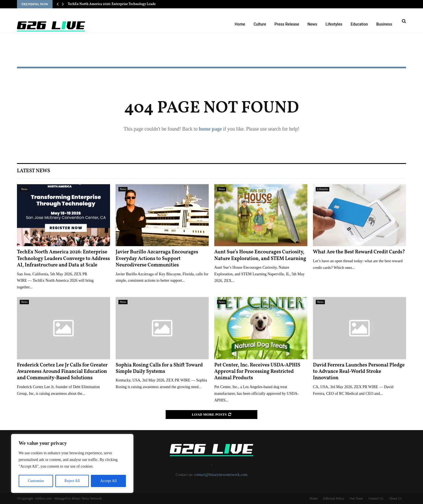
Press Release (287, 24)
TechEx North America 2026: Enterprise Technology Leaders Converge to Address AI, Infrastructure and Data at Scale (63, 259)
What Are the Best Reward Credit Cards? (359, 252)
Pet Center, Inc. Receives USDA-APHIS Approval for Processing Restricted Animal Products (257, 372)
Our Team (356, 498)
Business (384, 24)
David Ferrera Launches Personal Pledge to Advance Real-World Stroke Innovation (359, 372)
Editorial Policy (334, 498)
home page (210, 129)
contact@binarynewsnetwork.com (221, 475)
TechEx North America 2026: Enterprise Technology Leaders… (115, 4)
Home (240, 24)
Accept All (108, 481)
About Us (395, 498)
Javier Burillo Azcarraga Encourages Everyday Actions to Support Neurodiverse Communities (157, 259)
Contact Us (376, 498)
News (312, 24)
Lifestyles (334, 24)
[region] (72, 464)
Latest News (33, 171)
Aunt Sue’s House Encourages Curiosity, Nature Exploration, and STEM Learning (260, 255)
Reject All (72, 481)
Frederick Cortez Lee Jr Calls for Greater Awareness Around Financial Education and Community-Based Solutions (62, 372)
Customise (36, 481)
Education (359, 24)
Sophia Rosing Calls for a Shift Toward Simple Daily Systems (159, 368)
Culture (260, 24)
